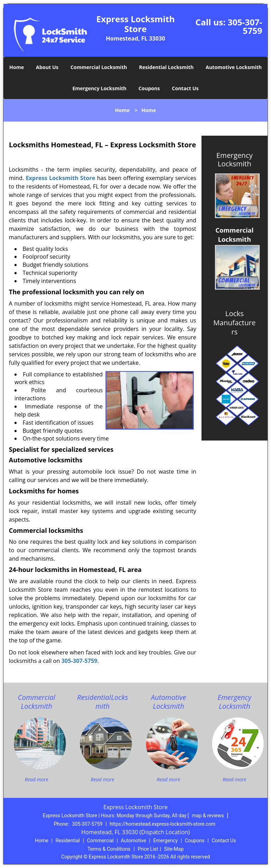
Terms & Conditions (109, 849)
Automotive (133, 841)
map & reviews (209, 815)
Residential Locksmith (166, 67)
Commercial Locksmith (99, 67)
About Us (47, 67)
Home (16, 67)
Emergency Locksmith (99, 88)
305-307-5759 (245, 26)
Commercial (100, 841)
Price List (148, 849)
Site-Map (174, 849)
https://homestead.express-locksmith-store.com (163, 824)
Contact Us (185, 88)
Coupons (149, 88)
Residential (68, 841)
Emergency (165, 841)
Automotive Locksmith (234, 67)
